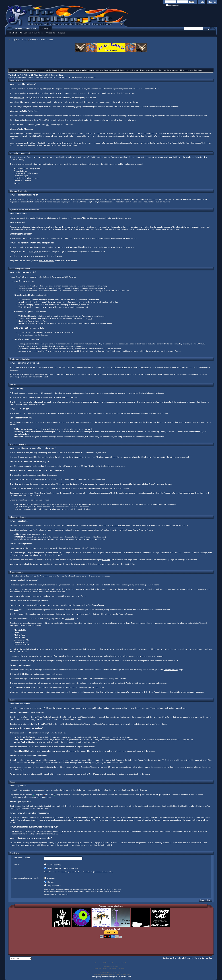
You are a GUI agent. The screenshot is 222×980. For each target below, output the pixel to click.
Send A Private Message (81, 589)
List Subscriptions (67, 767)
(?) (46, 120)
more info (106, 560)
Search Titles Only (53, 865)
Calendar (28, 33)
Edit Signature (35, 252)
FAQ (21, 33)
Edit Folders (69, 619)
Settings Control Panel (22, 157)
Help (202, 2)
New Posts (13, 33)
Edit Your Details (141, 199)
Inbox (16, 610)
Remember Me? (173, 5)
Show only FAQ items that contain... (26, 878)
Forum (45, 29)
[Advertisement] (111, 61)
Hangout (61, 33)
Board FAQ (23, 40)
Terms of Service (201, 958)
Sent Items (18, 614)
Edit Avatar (57, 256)
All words (49, 882)
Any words (50, 878)
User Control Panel (60, 199)
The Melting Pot (180, 958)
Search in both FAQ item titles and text (61, 868)
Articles (18, 29)
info (104, 537)
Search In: (16, 865)
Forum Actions (38, 33)
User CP (19, 277)
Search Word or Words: (21, 858)
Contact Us (168, 958)
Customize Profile (120, 367)
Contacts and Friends (57, 466)
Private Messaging (47, 576)
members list (19, 98)
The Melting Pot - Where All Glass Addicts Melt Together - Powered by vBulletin (67, 16)
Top (211, 958)
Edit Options (70, 277)
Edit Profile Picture (47, 261)
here (90, 318)
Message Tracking (171, 670)
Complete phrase (52, 885)
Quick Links (51, 33)
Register (212, 2)
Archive (190, 958)
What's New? (32, 29)
